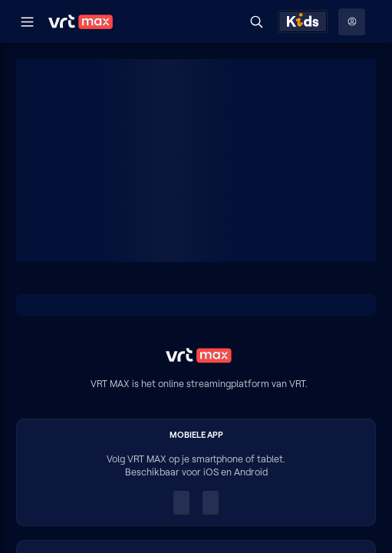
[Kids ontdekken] (303, 22)
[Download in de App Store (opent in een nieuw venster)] (181, 503)
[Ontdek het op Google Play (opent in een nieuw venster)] (211, 503)
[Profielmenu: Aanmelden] (352, 22)
